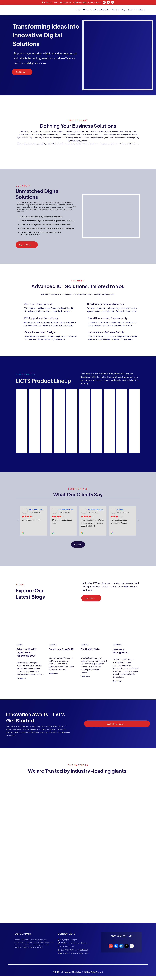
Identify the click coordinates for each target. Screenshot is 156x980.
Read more (21, 683)
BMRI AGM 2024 (90, 653)
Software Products (101, 10)
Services (116, 10)
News (20, 649)
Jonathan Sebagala (96, 514)
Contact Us (141, 10)
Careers (131, 10)
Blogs (124, 10)
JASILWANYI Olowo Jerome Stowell (43, 514)
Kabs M (121, 514)
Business (117, 649)
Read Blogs (90, 602)
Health (53, 649)
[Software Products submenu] (110, 10)
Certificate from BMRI (61, 653)
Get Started (21, 73)
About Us (87, 10)
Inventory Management (121, 655)
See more (78, 549)
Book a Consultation (132, 728)
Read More (22, 436)
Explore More (25, 249)
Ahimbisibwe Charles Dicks (70, 514)
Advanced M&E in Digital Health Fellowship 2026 (27, 657)
